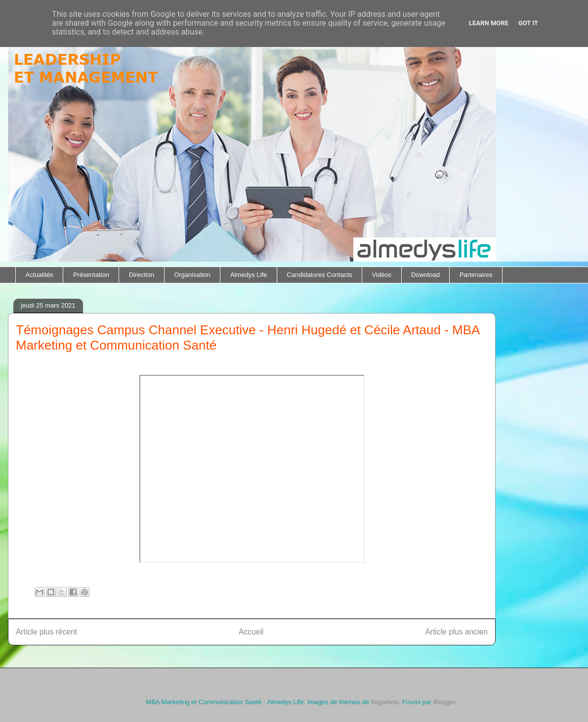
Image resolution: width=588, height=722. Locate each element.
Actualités (40, 275)
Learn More (489, 23)
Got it (528, 23)
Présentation (91, 275)
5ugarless (385, 702)
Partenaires (476, 275)
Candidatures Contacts (319, 275)
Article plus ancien (456, 632)
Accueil (251, 632)
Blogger (444, 702)
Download (425, 275)
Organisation (192, 275)
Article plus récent (46, 632)
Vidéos (382, 275)
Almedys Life (249, 275)
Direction (142, 275)
